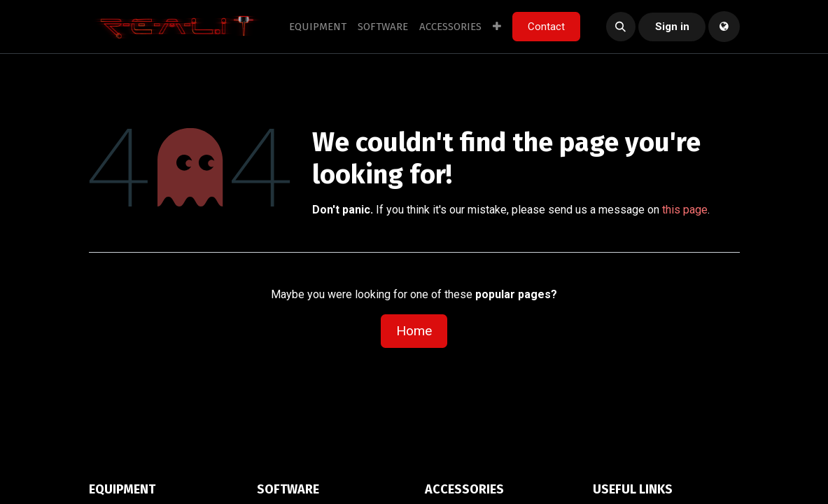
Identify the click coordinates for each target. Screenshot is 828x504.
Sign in (672, 27)
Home (414, 331)
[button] (621, 27)
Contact (546, 27)
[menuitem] (318, 27)
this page (685, 210)
